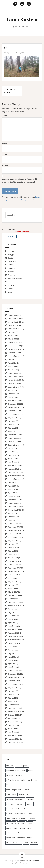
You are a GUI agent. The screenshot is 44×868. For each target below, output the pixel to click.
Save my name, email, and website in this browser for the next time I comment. (20, 180)
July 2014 (12, 691)
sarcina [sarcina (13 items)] (9, 828)
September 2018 (15, 537)
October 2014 (13, 681)
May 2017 (12, 588)
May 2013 (12, 729)
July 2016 (12, 612)
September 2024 (15, 356)
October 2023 (13, 383)
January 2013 (13, 739)
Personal (12, 282)
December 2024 (14, 346)
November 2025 (15, 322)
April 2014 (12, 701)
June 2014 (12, 694)
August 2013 (13, 722)
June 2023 (12, 394)
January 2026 (13, 315)
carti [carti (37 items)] (36, 780)
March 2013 (13, 732)
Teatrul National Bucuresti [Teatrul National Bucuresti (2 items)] (16, 838)
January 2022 (13, 438)
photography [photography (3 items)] (11, 823)
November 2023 (15, 380)
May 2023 (12, 397)
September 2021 (15, 445)
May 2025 (12, 336)
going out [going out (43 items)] (30, 799)
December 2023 (14, 377)
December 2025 (14, 318)
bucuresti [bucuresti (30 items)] (19, 775)
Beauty (11, 251)
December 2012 (14, 742)
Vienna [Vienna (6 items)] (26, 843)
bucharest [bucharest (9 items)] (10, 775)
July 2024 (12, 359)
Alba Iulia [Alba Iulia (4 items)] (10, 766)
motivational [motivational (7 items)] (27, 809)
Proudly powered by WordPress (18, 861)
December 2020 (14, 472)
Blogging (12, 254)
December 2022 (14, 404)
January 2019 (13, 524)
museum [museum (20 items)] (9, 814)
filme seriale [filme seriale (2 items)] (24, 794)
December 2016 (14, 602)
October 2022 (13, 411)
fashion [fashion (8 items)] (27, 790)
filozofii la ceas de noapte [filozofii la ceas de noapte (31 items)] (15, 799)
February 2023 (14, 400)
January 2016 (13, 633)
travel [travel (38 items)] (29, 838)
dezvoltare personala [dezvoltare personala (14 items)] (14, 790)
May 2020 (12, 489)
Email (5, 154)
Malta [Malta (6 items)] (18, 809)
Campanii (12, 261)
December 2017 (14, 568)
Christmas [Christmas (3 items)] (10, 785)
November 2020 (15, 476)
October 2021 (13, 441)
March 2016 (13, 626)
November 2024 (15, 349)
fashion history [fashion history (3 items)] (11, 794)
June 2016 (12, 616)
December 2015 (14, 636)
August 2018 (13, 541)
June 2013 (12, 725)
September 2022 (15, 414)
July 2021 (12, 452)
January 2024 (13, 373)
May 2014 (12, 698)
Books (11, 258)
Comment (7, 115)
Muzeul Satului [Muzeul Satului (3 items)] (20, 814)
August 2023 (13, 390)
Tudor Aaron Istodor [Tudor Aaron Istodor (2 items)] (14, 843)
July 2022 (12, 421)
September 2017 (15, 578)
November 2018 (15, 530)
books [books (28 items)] (30, 770)
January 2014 (13, 705)
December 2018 (14, 527)
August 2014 (13, 688)
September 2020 (15, 479)
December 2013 (14, 708)
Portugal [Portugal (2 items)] (21, 823)
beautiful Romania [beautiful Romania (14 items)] (13, 770)
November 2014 (15, 677)
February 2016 (14, 629)
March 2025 (13, 339)
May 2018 (12, 551)
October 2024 (13, 353)
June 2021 (12, 455)
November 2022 (15, 407)
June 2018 (12, 547)
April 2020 (12, 493)
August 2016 (13, 609)
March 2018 (13, 558)
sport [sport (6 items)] (16, 828)
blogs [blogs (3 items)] (24, 770)
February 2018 (14, 561)
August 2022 (13, 418)
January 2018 (13, 565)
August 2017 (13, 582)
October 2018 (13, 534)
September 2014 (15, 684)
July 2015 (12, 653)
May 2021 (12, 459)
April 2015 (12, 664)
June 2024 (12, 363)
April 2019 (12, 520)
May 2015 (12, 660)
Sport (10, 289)
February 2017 (14, 595)
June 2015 (12, 657)
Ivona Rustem (22, 19)
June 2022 (12, 424)
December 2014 (14, 674)
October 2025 (13, 325)
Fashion (11, 268)
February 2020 (14, 500)
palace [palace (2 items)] (15, 819)
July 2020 (12, 482)
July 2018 (12, 544)
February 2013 (14, 735)
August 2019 (13, 513)
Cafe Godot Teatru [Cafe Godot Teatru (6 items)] (13, 780)
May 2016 (12, 619)
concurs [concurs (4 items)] (27, 785)
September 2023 (15, 387)
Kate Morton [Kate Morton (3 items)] (20, 804)
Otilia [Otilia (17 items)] (8, 819)
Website (5, 165)
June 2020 (12, 486)
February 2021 (14, 465)
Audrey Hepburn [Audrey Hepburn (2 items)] (22, 766)
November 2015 (15, 640)
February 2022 (14, 435)
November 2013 (15, 711)
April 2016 (12, 623)
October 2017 (13, 575)
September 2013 (15, 718)
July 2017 (12, 585)
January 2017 (13, 599)
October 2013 (13, 715)
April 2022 (12, 431)
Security (11, 285)
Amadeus (16, 863)
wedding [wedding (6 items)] (34, 843)
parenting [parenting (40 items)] (23, 819)
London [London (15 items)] (30, 804)
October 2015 (13, 643)
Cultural (12, 265)
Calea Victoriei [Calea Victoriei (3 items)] (27, 780)
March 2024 (13, 370)
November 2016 (15, 606)
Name (5, 143)
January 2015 (13, 670)
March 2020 (13, 496)
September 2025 (15, 329)
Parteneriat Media (16, 278)
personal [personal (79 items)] (32, 819)
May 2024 (12, 366)
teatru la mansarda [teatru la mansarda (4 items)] (13, 833)
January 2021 (13, 469)
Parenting (12, 275)
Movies (11, 272)
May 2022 (12, 428)
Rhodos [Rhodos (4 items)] (29, 823)
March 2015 (13, 667)
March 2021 (13, 462)
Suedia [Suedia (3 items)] (22, 828)
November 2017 (15, 571)
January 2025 (13, 342)
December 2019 (14, 506)
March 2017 (13, 592)
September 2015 (15, 647)
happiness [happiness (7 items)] (10, 804)
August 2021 (13, 448)
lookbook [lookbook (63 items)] (10, 809)
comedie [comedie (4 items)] (19, 785)
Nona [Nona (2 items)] (30, 814)
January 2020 (13, 503)
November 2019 (15, 510)
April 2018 (12, 554)
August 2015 (13, 650)
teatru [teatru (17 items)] (29, 828)
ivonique (19, 53)
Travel (11, 292)
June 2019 (12, 517)
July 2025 (12, 332)
